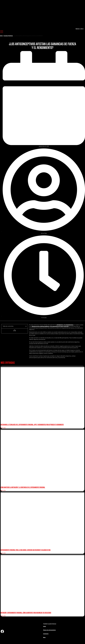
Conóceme (46, 634)
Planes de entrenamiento (49, 630)
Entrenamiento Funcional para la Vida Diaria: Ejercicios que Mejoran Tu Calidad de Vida (26, 550)
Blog (44, 637)
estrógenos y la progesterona (65, 325)
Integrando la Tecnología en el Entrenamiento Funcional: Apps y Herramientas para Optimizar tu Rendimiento (32, 425)
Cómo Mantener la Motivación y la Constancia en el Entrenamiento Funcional (23, 487)
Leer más (3, 428)
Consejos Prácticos (8, 36)
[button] (26, 326)
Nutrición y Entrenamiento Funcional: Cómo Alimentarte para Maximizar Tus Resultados (26, 613)
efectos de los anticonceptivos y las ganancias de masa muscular (50, 326)
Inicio (1, 36)
